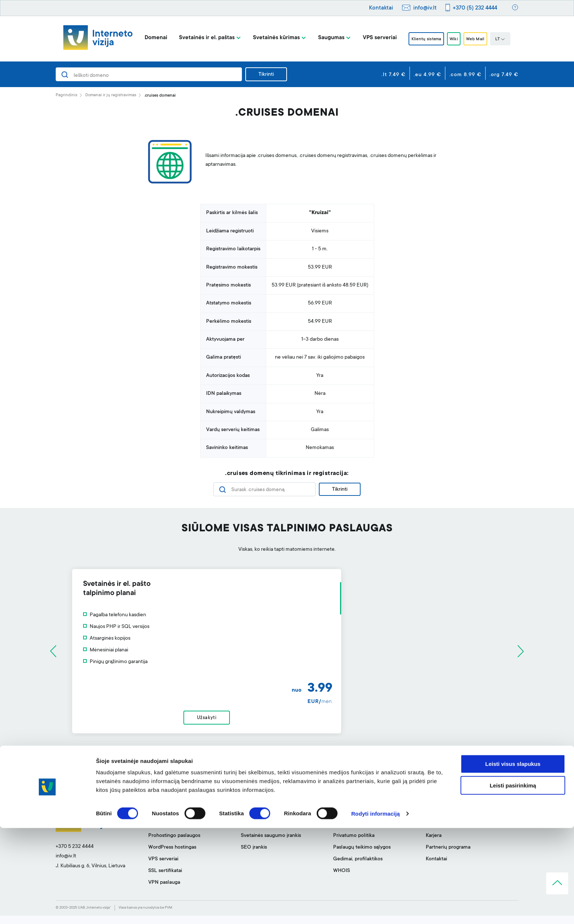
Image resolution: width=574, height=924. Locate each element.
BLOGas (435, 833)
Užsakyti (287, 722)
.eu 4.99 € (427, 75)
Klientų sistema (420, 39)
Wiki (454, 39)
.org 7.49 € (504, 75)
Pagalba (342, 821)
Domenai (146, 38)
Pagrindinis (66, 95)
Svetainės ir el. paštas (197, 38)
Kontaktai (381, 8)
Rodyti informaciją (375, 910)
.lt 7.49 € (394, 75)
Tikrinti (266, 75)
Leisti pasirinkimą (513, 881)
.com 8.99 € (465, 75)
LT (510, 40)
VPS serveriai (370, 38)
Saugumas (321, 38)
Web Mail (482, 39)
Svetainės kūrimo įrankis (268, 821)
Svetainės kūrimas (266, 38)
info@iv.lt (425, 8)
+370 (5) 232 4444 (475, 8)
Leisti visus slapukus (513, 860)
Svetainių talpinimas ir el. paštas (184, 833)
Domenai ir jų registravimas (111, 95)
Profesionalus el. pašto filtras (274, 833)
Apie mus (436, 821)
